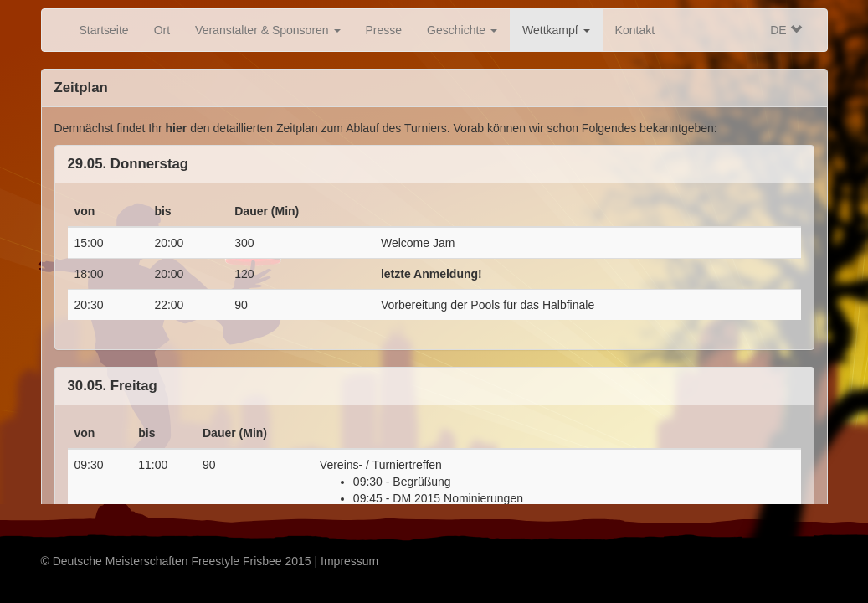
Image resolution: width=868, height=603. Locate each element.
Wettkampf (556, 30)
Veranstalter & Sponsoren (267, 30)
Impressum (349, 561)
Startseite (104, 30)
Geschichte (462, 30)
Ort (162, 30)
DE (786, 30)
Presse (384, 30)
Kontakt (635, 30)
